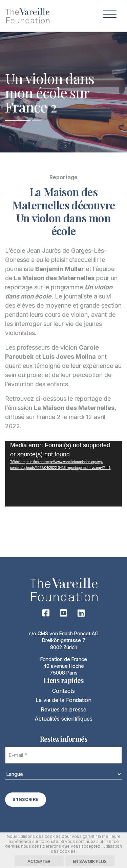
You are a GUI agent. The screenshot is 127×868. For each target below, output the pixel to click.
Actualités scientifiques (63, 719)
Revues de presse (63, 709)
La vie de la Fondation (63, 700)
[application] (63, 474)
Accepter (39, 861)
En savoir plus (90, 861)
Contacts (63, 691)
